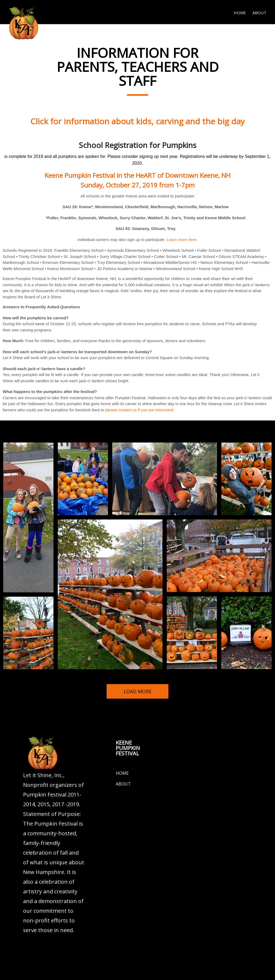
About (259, 13)
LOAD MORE (137, 691)
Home (240, 13)
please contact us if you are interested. (140, 410)
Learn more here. (181, 240)
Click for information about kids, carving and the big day (137, 121)
